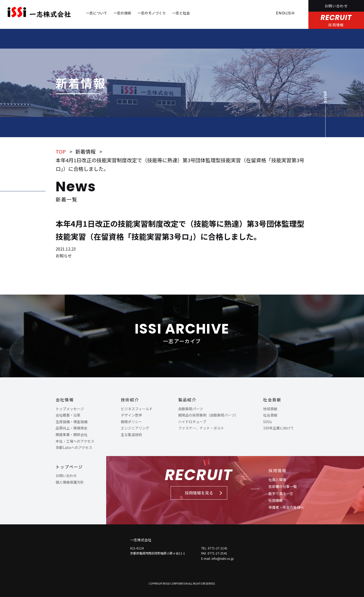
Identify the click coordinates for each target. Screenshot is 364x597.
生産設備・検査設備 (72, 422)
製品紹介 (187, 400)
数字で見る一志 (281, 493)
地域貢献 (270, 409)
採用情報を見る (199, 493)
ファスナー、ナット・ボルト (201, 428)
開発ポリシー (131, 422)
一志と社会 (181, 13)
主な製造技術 (131, 435)
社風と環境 (277, 480)
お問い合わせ (336, 6)
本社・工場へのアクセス (75, 441)
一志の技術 (122, 13)
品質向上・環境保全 (72, 428)
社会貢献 (272, 400)
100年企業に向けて (279, 428)
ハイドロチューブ (192, 422)
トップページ (69, 467)
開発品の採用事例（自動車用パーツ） (208, 415)
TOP (61, 151)
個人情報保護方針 (70, 482)
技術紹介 (130, 400)
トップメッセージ (70, 409)
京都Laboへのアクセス (74, 447)
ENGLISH (285, 13)
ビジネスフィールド (137, 409)
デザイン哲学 (131, 415)
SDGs (268, 422)
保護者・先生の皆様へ (286, 507)
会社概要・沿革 (68, 415)
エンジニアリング (135, 428)
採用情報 (278, 470)
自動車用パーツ (191, 409)
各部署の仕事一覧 (283, 486)
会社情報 (65, 400)
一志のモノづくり (152, 13)
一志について (97, 13)
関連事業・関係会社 (72, 435)
